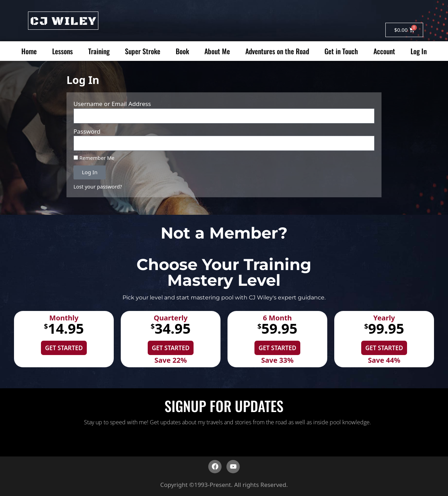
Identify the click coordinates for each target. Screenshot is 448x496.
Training (99, 51)
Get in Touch (341, 51)
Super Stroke (143, 51)
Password (87, 131)
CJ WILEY (63, 21)
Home (29, 51)
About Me (217, 51)
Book (182, 51)
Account (384, 51)
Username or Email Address (112, 104)
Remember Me (94, 158)
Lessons (62, 51)
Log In (419, 51)
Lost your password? (98, 187)
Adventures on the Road (277, 51)
